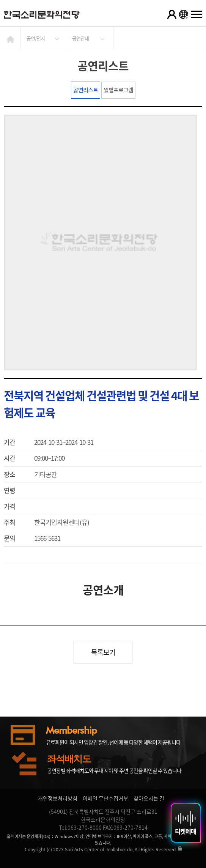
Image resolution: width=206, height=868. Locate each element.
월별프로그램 (118, 90)
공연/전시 (36, 38)
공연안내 (80, 38)
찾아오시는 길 (149, 798)
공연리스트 (86, 90)
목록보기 (103, 652)
